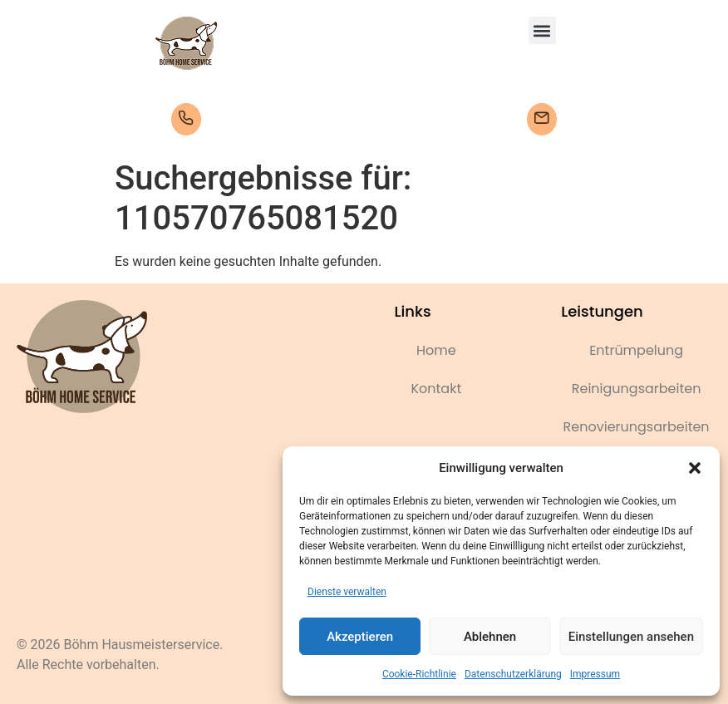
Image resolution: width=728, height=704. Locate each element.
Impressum (595, 674)
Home (436, 350)
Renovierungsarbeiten (637, 427)
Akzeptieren (360, 637)
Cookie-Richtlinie (419, 674)
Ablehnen (490, 637)
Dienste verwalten (347, 592)
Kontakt (436, 389)
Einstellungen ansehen (631, 637)
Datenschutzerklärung (513, 674)
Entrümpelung (636, 350)
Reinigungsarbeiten (637, 389)
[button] (695, 468)
